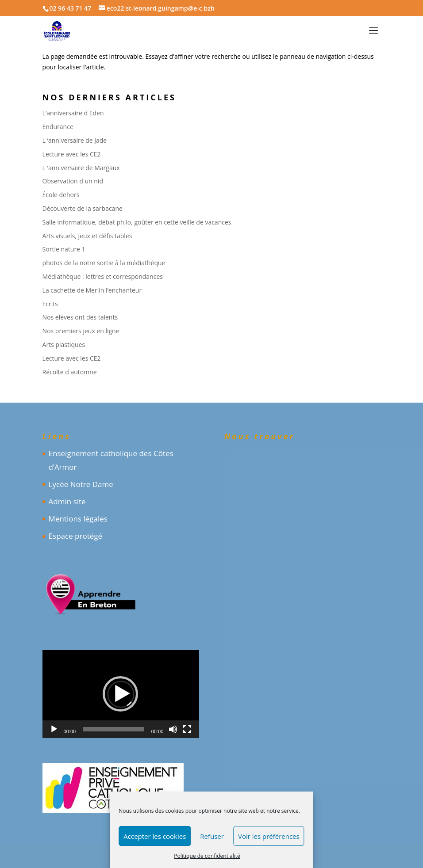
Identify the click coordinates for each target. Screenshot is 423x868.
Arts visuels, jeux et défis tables (87, 236)
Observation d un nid (73, 181)
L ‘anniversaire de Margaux (81, 168)
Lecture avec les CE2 (72, 154)
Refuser (212, 836)
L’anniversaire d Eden (73, 113)
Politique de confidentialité (207, 856)
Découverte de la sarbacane (83, 208)
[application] (121, 694)
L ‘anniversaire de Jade (75, 140)
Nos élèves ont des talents (80, 317)
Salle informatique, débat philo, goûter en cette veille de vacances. (138, 222)
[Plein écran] (187, 729)
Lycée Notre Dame (81, 484)
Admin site (67, 501)
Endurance (58, 127)
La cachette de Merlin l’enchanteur (92, 290)
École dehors (61, 195)
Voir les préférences (269, 836)
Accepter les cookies (155, 836)
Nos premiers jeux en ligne (81, 331)
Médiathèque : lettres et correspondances (103, 276)
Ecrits (50, 304)
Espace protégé (75, 536)
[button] (120, 694)
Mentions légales (78, 519)
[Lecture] (54, 729)
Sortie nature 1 (64, 249)
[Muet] (173, 729)
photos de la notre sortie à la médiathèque (104, 263)
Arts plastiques (64, 345)
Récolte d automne (70, 372)
